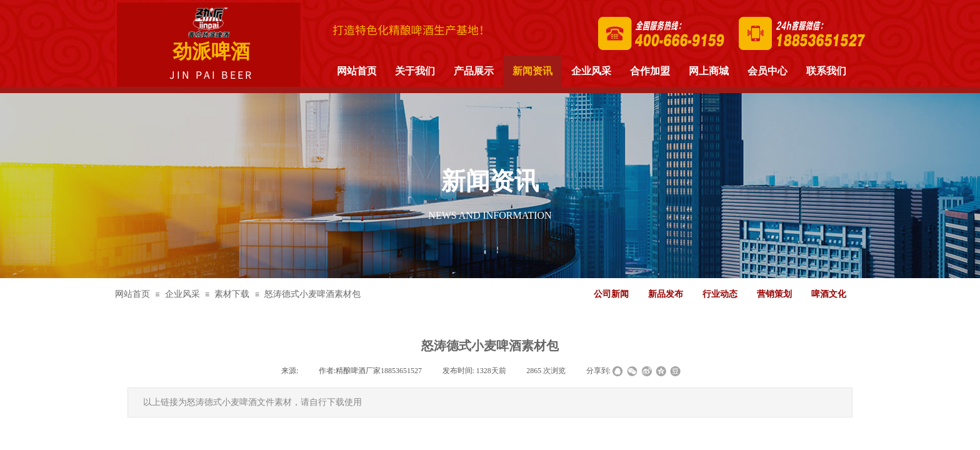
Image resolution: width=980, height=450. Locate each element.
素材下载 (232, 294)
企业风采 (182, 294)
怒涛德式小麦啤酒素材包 (312, 294)
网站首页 (132, 294)
